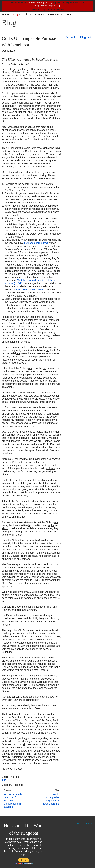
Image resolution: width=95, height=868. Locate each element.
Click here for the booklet (30, 289)
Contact (40, 14)
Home (5, 14)
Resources (54, 14)
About (28, 14)
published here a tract (36, 243)
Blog (15, 14)
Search (70, 14)
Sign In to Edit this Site (85, 824)
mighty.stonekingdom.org (47, 6)
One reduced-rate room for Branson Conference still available (13, 801)
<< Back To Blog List (78, 37)
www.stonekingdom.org (40, 2)
